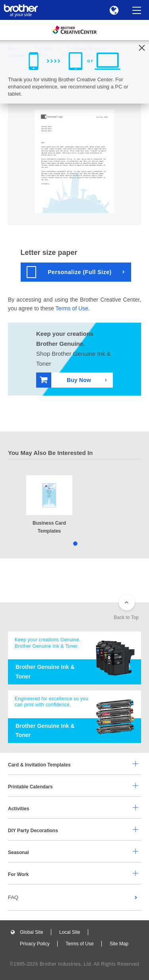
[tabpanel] (49, 505)
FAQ (13, 897)
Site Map (119, 944)
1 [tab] (74, 543)
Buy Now (65, 380)
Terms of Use (72, 308)
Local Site (70, 932)
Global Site (32, 932)
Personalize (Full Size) (69, 272)
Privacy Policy (35, 944)
